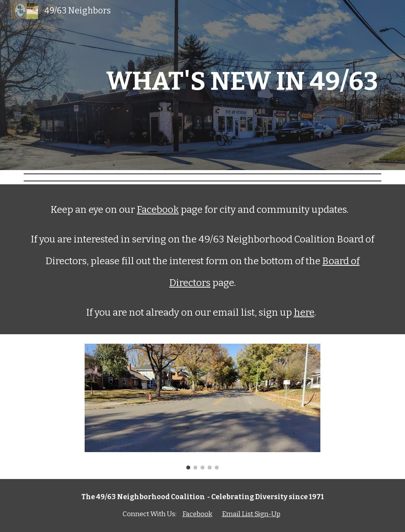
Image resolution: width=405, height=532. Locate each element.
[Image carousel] (202, 407)
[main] (203, 85)
